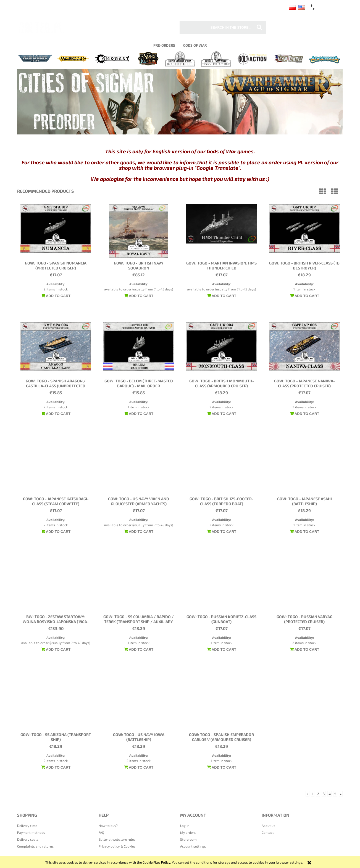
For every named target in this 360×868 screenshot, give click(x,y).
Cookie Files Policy (156, 862)
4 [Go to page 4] (330, 794)
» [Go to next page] (341, 794)
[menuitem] (164, 45)
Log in (185, 825)
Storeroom (188, 839)
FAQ (101, 832)
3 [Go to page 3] (324, 794)
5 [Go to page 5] (335, 794)
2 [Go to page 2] (318, 794)
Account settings (193, 846)
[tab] (173, 130)
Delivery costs (28, 839)
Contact (268, 832)
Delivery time (27, 825)
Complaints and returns (35, 846)
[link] (180, 102)
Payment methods (31, 832)
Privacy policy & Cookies (117, 846)
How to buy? (108, 825)
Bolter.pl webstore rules (117, 839)
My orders (188, 832)
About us (268, 825)
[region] (180, 102)
